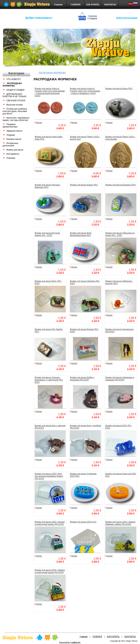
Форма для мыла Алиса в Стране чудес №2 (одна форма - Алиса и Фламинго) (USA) (85, 91)
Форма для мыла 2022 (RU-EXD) (119, 427)
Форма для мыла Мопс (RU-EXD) (48, 282)
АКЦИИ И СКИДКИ (15, 90)
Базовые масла (14, 139)
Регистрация (131, 18)
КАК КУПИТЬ (93, 5)
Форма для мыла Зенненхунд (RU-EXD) (120, 331)
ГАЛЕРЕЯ (76, 5)
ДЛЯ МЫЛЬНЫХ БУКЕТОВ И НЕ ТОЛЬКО (15, 95)
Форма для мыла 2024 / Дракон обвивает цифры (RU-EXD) (120, 523)
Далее (39, 123)
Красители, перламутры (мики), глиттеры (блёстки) (16, 119)
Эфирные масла (14, 131)
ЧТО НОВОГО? (14, 79)
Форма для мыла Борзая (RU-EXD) (84, 331)
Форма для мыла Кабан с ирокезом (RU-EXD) (82, 379)
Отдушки (11, 135)
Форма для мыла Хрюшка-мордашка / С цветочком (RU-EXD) (49, 380)
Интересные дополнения (10, 144)
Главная (58, 5)
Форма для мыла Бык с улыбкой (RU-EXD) (85, 427)
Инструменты (13, 154)
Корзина (93, 16)
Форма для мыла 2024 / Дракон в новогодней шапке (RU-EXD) (50, 571)
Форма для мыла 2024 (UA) (83, 522)
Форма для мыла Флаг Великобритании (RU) (81, 234)
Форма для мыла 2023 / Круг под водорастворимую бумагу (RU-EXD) (49, 476)
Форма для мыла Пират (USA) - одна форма (120, 138)
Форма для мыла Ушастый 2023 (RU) (121, 475)
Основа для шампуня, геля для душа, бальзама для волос (15, 111)
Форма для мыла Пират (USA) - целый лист (85, 138)
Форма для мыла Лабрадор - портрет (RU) (119, 282)
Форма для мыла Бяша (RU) (119, 89)
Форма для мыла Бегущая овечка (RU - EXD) (47, 234)
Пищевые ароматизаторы (10, 126)
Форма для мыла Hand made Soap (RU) (49, 138)
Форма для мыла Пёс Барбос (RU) (49, 331)
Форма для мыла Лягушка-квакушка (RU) (48, 186)
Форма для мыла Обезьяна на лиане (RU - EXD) (120, 234)
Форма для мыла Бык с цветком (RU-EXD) (50, 427)
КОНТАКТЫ (110, 5)
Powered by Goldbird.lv (70, 643)
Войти (120, 18)
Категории (16, 73)
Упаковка (11, 158)
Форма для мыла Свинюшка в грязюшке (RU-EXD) (120, 379)
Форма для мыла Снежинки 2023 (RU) (83, 475)
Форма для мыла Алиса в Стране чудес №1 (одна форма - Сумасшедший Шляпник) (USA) (50, 92)
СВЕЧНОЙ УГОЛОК (16, 101)
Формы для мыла (15, 150)
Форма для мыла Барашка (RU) (121, 185)
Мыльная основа (15, 105)
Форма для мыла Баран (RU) (84, 185)
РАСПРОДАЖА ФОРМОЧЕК (12, 85)
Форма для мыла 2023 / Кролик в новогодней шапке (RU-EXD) (50, 523)
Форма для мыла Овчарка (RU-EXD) (85, 282)
